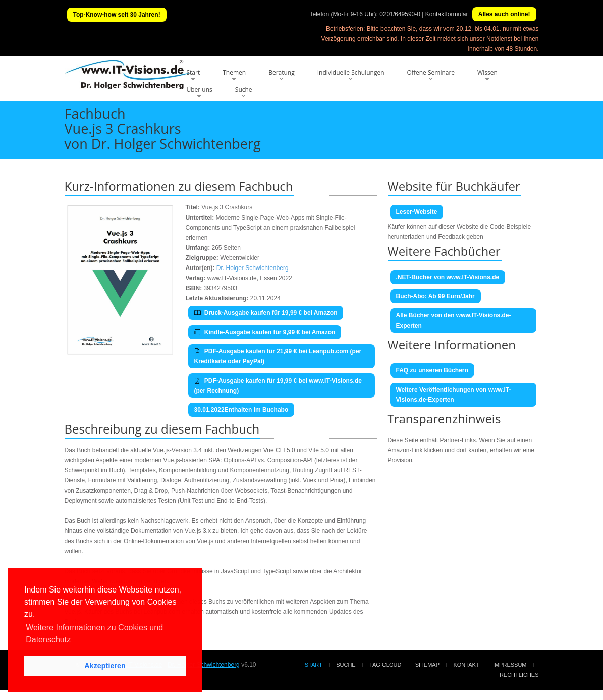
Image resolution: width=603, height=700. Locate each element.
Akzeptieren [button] (105, 666)
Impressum (510, 665)
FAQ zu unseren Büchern (432, 370)
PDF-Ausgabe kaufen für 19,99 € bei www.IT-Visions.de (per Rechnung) (278, 386)
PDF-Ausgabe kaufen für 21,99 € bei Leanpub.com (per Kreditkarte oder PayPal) (278, 356)
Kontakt (466, 665)
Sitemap (427, 665)
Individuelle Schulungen (351, 72)
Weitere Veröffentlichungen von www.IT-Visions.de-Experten (454, 395)
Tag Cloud (385, 665)
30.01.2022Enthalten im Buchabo (241, 410)
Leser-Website (417, 212)
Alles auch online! (504, 14)
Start (194, 72)
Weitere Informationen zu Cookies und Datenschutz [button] (94, 634)
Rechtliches (519, 675)
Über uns (200, 90)
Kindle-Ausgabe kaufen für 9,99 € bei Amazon (265, 332)
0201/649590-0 (400, 14)
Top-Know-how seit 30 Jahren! (117, 15)
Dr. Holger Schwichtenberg (253, 268)
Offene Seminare (431, 72)
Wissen (487, 72)
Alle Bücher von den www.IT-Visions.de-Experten (454, 320)
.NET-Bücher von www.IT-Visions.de (448, 277)
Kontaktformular (447, 14)
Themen (234, 72)
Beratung (282, 72)
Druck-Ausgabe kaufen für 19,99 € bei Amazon (266, 313)
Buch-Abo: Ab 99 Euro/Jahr (435, 296)
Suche (244, 90)
